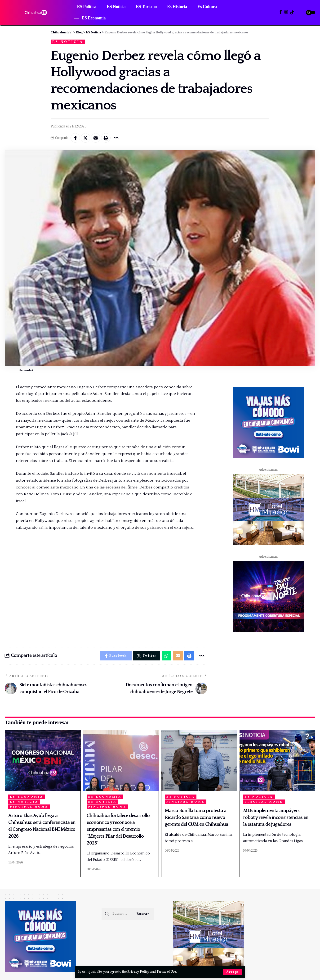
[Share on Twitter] (85, 138)
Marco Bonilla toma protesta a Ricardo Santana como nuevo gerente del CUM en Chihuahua (196, 817)
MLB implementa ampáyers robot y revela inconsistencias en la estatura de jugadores (276, 817)
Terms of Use (166, 972)
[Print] (106, 138)
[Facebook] (281, 12)
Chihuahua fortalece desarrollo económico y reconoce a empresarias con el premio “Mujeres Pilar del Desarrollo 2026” (118, 829)
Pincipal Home (29, 807)
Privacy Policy (138, 972)
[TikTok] (292, 12)
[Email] (96, 138)
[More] (116, 138)
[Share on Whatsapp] (166, 656)
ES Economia (27, 797)
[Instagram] (286, 12)
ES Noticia (68, 42)
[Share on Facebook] (75, 138)
